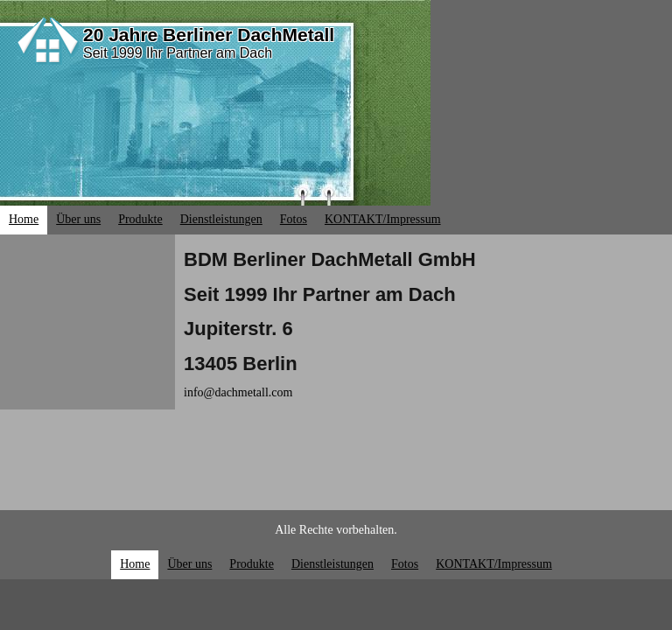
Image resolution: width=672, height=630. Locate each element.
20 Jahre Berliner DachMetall (209, 35)
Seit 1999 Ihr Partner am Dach (178, 53)
